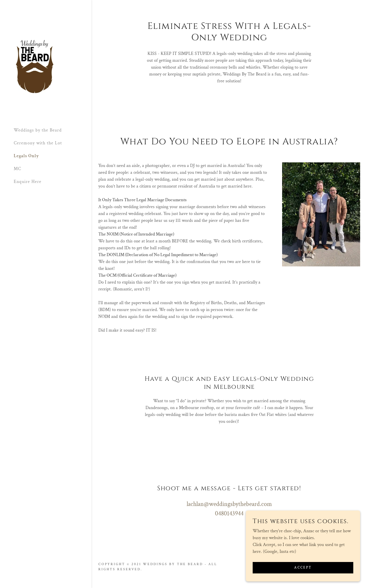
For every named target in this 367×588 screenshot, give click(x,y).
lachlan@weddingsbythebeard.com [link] (229, 504)
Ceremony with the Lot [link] (38, 143)
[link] (35, 66)
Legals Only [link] (26, 156)
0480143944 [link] (229, 514)
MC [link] (17, 169)
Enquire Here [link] (28, 182)
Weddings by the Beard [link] (38, 130)
